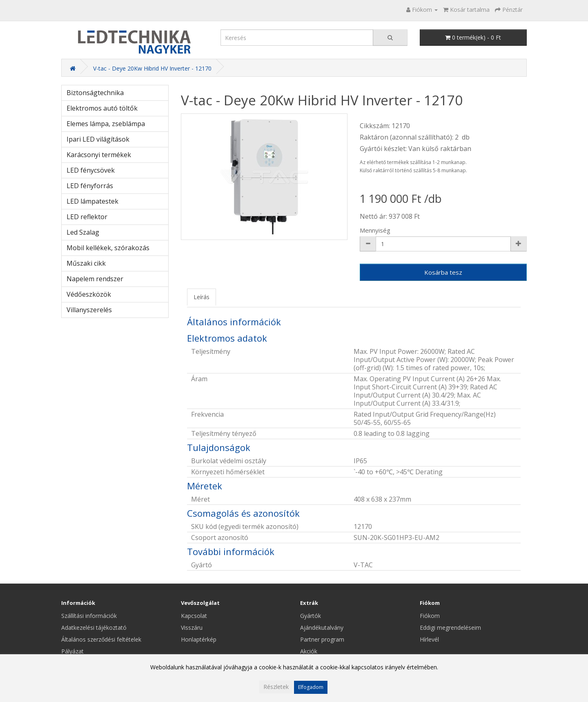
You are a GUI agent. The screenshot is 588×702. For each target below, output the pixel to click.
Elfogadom (311, 687)
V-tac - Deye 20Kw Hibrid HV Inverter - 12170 (152, 68)
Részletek (276, 687)
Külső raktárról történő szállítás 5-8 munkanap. (413, 170)
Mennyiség (375, 230)
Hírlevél (429, 639)
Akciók (309, 651)
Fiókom (430, 616)
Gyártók (311, 616)
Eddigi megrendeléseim (450, 628)
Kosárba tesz (443, 272)
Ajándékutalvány (322, 628)
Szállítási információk (89, 616)
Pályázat (72, 651)
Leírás (202, 297)
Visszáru (192, 628)
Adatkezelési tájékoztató (94, 628)
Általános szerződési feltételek (101, 639)
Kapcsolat (194, 616)
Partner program (322, 639)
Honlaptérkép (199, 639)
